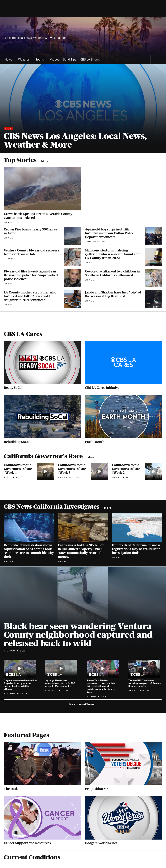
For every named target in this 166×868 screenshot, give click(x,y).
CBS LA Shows (91, 60)
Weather (25, 60)
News (9, 60)
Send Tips (70, 60)
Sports (41, 60)
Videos (55, 60)
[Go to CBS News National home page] (83, 22)
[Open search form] (159, 22)
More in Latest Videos (83, 704)
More (46, 161)
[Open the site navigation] (30, 22)
